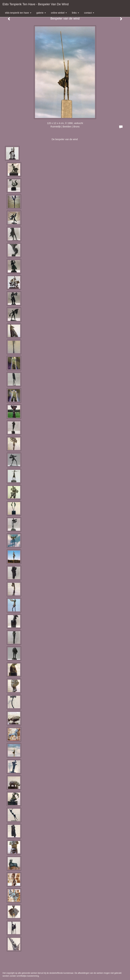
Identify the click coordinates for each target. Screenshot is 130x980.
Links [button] (75, 13)
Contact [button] (89, 13)
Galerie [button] (41, 13)
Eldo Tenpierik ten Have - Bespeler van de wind (36, 4)
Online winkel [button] (59, 13)
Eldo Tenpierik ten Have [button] (18, 13)
